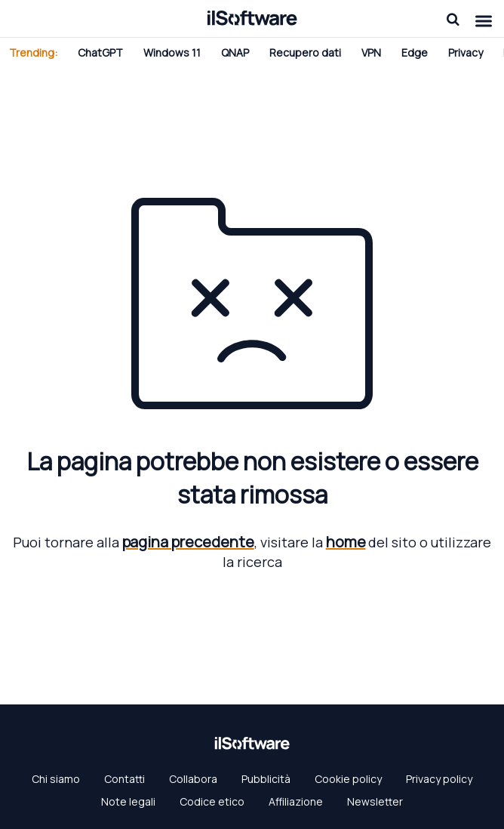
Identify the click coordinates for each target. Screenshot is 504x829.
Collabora (193, 779)
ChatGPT (100, 52)
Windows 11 (172, 52)
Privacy (466, 52)
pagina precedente (188, 542)
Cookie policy (348, 779)
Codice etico (212, 801)
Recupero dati (305, 52)
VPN (371, 52)
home (346, 542)
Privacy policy (439, 779)
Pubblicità (266, 779)
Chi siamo (56, 779)
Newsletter (375, 801)
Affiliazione (296, 801)
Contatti (124, 779)
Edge (415, 52)
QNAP (235, 52)
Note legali (128, 801)
